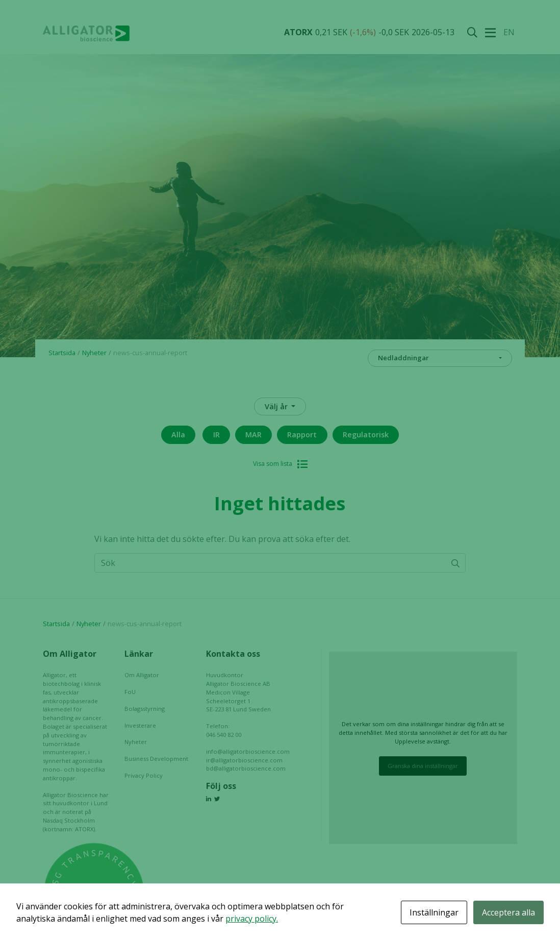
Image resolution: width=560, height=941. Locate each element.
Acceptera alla (508, 912)
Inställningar (434, 912)
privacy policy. (252, 919)
